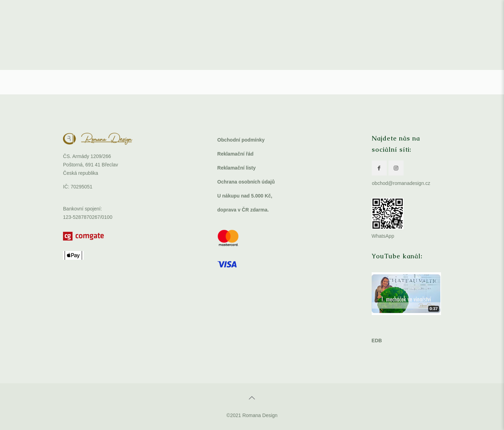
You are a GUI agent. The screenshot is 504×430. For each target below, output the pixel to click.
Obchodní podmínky (241, 140)
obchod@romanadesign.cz (401, 183)
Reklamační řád (236, 154)
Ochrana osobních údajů (246, 182)
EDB (377, 341)
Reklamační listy (237, 168)
